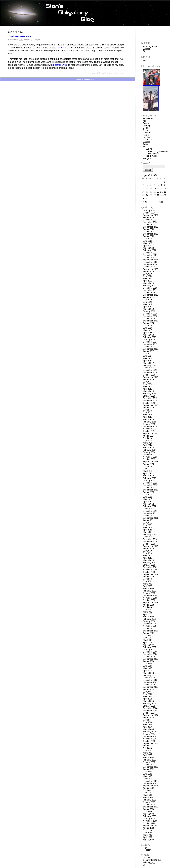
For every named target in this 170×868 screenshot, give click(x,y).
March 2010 (148, 560)
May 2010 (147, 556)
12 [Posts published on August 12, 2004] (155, 189)
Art (144, 121)
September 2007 (150, 631)
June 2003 (148, 751)
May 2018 (147, 330)
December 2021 (150, 253)
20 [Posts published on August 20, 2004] (158, 192)
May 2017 (147, 358)
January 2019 (149, 311)
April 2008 (148, 614)
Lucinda (147, 49)
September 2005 (150, 687)
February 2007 (150, 647)
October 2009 (149, 572)
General (147, 133)
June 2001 (148, 793)
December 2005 (150, 680)
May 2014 (147, 443)
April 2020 (148, 281)
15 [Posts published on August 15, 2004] (165, 189)
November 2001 (150, 783)
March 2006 (148, 673)
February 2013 (150, 478)
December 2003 (150, 736)
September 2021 (150, 260)
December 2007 (150, 624)
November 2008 (150, 598)
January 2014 (149, 452)
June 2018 (148, 328)
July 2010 (147, 551)
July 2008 (147, 607)
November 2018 (150, 316)
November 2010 (150, 542)
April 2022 (148, 246)
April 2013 (148, 473)
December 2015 (150, 398)
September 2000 (150, 807)
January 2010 (149, 565)
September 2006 (150, 659)
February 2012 (150, 506)
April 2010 (148, 558)
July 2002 (147, 772)
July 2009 (147, 579)
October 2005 (149, 685)
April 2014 (148, 445)
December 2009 (150, 567)
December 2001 (150, 781)
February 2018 (150, 337)
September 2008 (150, 603)
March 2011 (148, 532)
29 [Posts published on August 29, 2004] (165, 195)
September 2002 (150, 767)
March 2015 (148, 419)
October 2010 (149, 544)
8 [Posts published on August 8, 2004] (165, 185)
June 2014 (148, 441)
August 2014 (149, 436)
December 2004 (150, 708)
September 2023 (150, 227)
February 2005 (150, 704)
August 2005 (149, 690)
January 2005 (149, 706)
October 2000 (149, 804)
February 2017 (150, 365)
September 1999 (150, 826)
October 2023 (149, 225)
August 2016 (149, 380)
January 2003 (149, 762)
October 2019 (149, 293)
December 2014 (150, 426)
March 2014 (148, 448)
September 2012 (150, 490)
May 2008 (147, 612)
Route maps (154, 154)
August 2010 (149, 549)
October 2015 (149, 403)
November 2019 (150, 290)
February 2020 (150, 286)
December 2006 (150, 652)
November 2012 (150, 485)
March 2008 (148, 617)
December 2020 (150, 262)
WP (145, 865)
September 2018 (150, 321)
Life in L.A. (148, 140)
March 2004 (148, 729)
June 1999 (148, 833)
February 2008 (150, 619)
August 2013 (149, 464)
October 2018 (149, 318)
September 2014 (150, 434)
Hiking (146, 135)
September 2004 (150, 715)
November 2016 (150, 373)
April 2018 (148, 333)
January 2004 (149, 734)
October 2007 (149, 628)
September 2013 (150, 462)
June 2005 (148, 694)
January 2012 (149, 509)
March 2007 (148, 645)
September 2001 (150, 786)
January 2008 (149, 621)
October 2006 (149, 657)
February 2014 (150, 450)
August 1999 (149, 828)
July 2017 (147, 354)
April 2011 (148, 530)
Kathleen (147, 137)
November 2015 (150, 401)
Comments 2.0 (152, 860)
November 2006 (150, 654)
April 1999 (148, 837)
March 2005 (148, 701)
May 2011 (147, 527)
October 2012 (149, 487)
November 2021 (150, 255)
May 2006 (147, 668)
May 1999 (147, 835)
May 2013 (147, 471)
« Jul (145, 202)
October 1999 (149, 823)
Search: (146, 163)
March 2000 (148, 814)
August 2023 (149, 229)
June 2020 (148, 276)
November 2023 (150, 222)
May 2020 (147, 278)
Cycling (149, 149)
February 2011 (150, 534)
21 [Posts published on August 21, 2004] (161, 192)
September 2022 (150, 234)
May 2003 (147, 753)
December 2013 (150, 455)
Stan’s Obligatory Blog (85, 13)
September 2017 (150, 349)
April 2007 (148, 642)
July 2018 (147, 325)
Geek (145, 130)
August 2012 (149, 492)
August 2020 (149, 272)
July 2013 (147, 466)
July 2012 (147, 495)
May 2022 (147, 243)
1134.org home (150, 46)
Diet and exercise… (21, 36)
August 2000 (149, 809)
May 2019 (147, 304)
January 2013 (149, 481)
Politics (146, 144)
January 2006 (149, 678)
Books (146, 123)
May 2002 (147, 776)
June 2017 (148, 356)
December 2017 (150, 342)
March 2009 (148, 589)
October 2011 (149, 516)
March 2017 (148, 363)
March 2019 (148, 309)
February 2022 (150, 250)
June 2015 (148, 412)
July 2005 (147, 692)
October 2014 (149, 431)
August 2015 (149, 408)
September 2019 (150, 295)
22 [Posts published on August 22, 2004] (165, 192)
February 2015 (150, 422)
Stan (21, 39)
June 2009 (148, 581)
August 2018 (149, 323)
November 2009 (150, 570)
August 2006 (149, 661)
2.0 (147, 858)
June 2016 (148, 384)
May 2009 (147, 584)
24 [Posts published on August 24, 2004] (147, 195)
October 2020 (149, 267)
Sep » (162, 202)
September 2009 (150, 574)
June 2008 (148, 610)
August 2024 (149, 217)
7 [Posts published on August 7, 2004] (161, 185)
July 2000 (147, 812)
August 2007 (149, 633)
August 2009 (149, 577)
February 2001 (150, 800)
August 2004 (149, 718)
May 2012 (147, 499)
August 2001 (149, 788)
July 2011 (147, 523)
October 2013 (149, 459)
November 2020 (150, 264)
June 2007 (148, 638)
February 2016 (150, 394)
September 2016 (150, 377)
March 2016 (148, 391)
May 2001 (147, 795)
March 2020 (148, 283)
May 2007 (147, 640)
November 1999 (150, 821)
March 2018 (148, 335)
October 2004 (149, 713)
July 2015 (147, 410)
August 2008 (149, 605)
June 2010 (148, 553)
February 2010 (150, 563)
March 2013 (148, 476)
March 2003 (148, 758)
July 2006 (147, 664)
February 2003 (150, 760)
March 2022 (148, 248)
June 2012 (148, 497)
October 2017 (149, 347)
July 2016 (147, 382)
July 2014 (147, 438)
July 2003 (147, 748)
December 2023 (150, 220)
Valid (149, 862)
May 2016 (147, 386)
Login (145, 848)
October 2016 (149, 375)
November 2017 (150, 344)
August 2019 (149, 297)
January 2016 (149, 396)
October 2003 (149, 741)
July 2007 (147, 635)
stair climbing (151, 156)
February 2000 (150, 816)
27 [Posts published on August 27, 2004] (158, 195)
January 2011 (149, 537)
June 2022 (148, 241)
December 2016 (150, 370)
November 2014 (150, 429)
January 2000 (149, 819)
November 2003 (150, 739)
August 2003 (149, 746)
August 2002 (149, 769)
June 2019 (148, 302)
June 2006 (148, 666)
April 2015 (148, 417)
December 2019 (150, 288)
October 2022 (149, 232)
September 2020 (150, 269)
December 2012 (150, 483)
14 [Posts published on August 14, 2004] (161, 189)
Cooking (147, 126)
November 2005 (150, 682)
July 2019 (147, 300)
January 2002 (149, 779)
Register (147, 850)
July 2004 (147, 720)
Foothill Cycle (60, 65)
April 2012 (148, 502)
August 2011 (149, 520)
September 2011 (150, 518)
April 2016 (148, 389)
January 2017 (149, 368)
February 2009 (150, 591)
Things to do (149, 158)
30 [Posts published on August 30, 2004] (143, 199)
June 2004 (148, 722)
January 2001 (149, 802)
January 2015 (149, 424)
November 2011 (150, 513)
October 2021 (149, 257)
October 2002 (149, 765)
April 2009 (148, 586)
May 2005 (147, 696)
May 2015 (147, 415)
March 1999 (148, 840)
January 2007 (149, 650)
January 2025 (149, 210)
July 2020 (147, 274)
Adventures (148, 118)
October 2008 (149, 600)
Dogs (145, 128)
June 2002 (148, 774)
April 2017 (148, 361)
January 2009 (149, 593)
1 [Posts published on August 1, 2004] (165, 182)
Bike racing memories (158, 151)
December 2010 (150, 539)
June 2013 (148, 469)
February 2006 (150, 675)
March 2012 (148, 504)
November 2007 (150, 626)
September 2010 (150, 546)
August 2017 (149, 351)
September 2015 (150, 405)
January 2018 (149, 340)
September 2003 (150, 743)
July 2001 (147, 790)
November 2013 (150, 457)
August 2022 (149, 236)
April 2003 (148, 755)
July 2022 (147, 239)
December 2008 (150, 595)
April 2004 (148, 727)
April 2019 (148, 307)
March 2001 (148, 798)
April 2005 (148, 699)
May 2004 (147, 725)
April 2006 (148, 671)
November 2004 (150, 711)
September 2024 (150, 215)
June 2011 (148, 525)
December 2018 (150, 314)
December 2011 (150, 511)
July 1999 (147, 830)
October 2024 (149, 213)
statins (60, 48)
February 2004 (150, 732)
